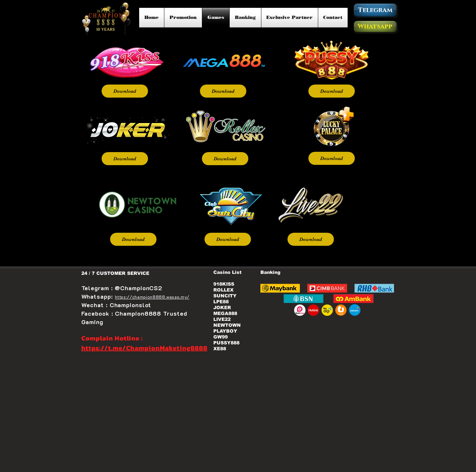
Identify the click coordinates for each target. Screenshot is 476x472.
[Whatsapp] (375, 27)
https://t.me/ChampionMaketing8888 (144, 348)
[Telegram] (375, 10)
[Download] (125, 91)
